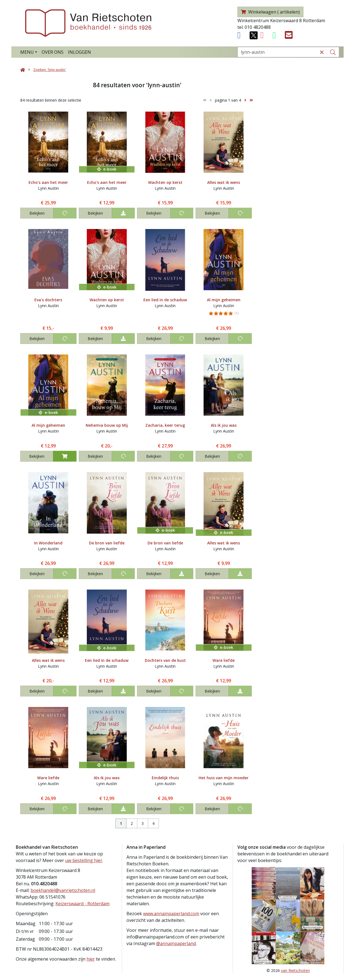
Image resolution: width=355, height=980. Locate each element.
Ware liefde (224, 660)
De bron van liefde (107, 543)
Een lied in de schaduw (165, 300)
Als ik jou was (224, 425)
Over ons (53, 52)
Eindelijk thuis (165, 778)
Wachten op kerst (165, 182)
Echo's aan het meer (48, 182)
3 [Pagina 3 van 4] (143, 823)
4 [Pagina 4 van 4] (153, 823)
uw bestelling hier (84, 860)
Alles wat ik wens (224, 182)
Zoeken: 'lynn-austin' (50, 70)
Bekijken (37, 213)
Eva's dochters (48, 300)
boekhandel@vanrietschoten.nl (63, 890)
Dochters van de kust (165, 660)
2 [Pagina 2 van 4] (132, 823)
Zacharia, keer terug (165, 425)
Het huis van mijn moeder (224, 778)
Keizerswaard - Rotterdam (83, 904)
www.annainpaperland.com (171, 914)
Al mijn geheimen (224, 300)
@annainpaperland (176, 943)
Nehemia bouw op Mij (107, 425)
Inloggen (79, 52)
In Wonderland (48, 543)
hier (91, 959)
